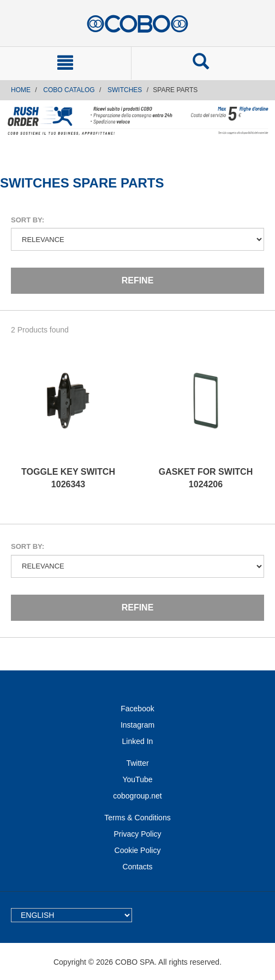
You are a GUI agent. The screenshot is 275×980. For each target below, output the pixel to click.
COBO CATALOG (69, 90)
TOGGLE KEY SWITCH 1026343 (68, 478)
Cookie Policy (138, 850)
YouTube (137, 779)
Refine (138, 280)
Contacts (137, 867)
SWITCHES (125, 90)
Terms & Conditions (137, 818)
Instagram (137, 725)
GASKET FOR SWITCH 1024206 (206, 478)
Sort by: (28, 220)
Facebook (137, 709)
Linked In (138, 741)
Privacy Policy (137, 834)
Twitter (137, 763)
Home (21, 90)
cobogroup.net (137, 796)
